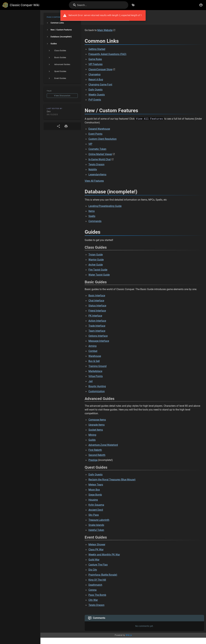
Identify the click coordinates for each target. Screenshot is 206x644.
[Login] (201, 5)
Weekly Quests (97, 95)
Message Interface (99, 341)
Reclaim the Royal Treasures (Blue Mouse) (112, 480)
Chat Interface (96, 301)
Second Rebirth (97, 455)
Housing (93, 500)
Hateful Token (96, 530)
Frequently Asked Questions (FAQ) (107, 54)
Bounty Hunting (97, 386)
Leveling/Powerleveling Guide (105, 206)
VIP (90, 144)
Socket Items (96, 430)
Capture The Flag (98, 565)
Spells (92, 216)
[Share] (58, 126)
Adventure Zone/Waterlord (103, 445)
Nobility (93, 169)
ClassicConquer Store (100, 69)
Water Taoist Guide (99, 275)
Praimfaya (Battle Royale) (103, 575)
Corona (92, 590)
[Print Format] (66, 126)
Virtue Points (96, 376)
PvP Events (95, 100)
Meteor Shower (97, 544)
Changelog (94, 74)
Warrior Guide (96, 260)
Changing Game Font (100, 85)
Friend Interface (97, 311)
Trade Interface (97, 326)
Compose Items (97, 420)
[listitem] (62, 23)
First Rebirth (95, 450)
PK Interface (95, 316)
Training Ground (97, 366)
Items (92, 211)
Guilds (92, 440)
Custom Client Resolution (103, 139)
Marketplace (95, 371)
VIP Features (95, 64)
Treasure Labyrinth (99, 520)
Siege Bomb (95, 495)
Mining (92, 435)
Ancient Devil (96, 510)
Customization (97, 391)
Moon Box (94, 490)
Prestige (93, 460)
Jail (91, 381)
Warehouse (95, 356)
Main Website (105, 30)
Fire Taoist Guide (98, 270)
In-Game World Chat (100, 159)
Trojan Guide (96, 255)
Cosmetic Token (97, 149)
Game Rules (95, 59)
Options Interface (98, 336)
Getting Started (97, 49)
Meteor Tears (96, 485)
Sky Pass (94, 515)
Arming (92, 346)
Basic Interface (97, 296)
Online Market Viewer (100, 154)
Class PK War (96, 550)
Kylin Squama (96, 505)
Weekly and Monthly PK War (104, 555)
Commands (95, 221)
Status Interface (97, 306)
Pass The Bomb (97, 595)
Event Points (95, 134)
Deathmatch (95, 585)
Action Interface (97, 321)
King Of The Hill (97, 580)
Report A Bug (96, 79)
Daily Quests (95, 90)
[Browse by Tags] (133, 5)
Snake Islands (96, 525)
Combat (93, 351)
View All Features (94, 181)
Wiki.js (129, 635)
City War (93, 600)
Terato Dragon (96, 164)
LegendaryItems (97, 175)
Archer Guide (96, 265)
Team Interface (97, 331)
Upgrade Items (97, 425)
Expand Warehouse (99, 129)
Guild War (94, 560)
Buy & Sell (94, 361)
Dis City (93, 570)
